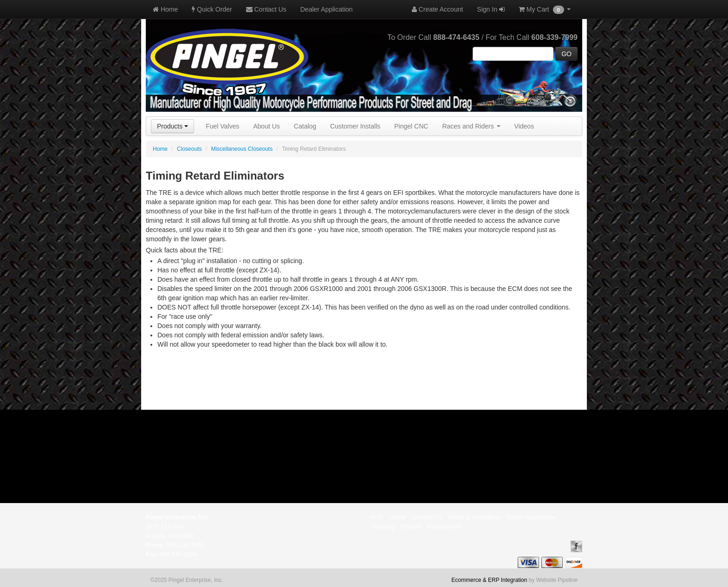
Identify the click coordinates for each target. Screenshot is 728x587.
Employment (444, 526)
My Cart (545, 10)
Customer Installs (355, 126)
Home (165, 9)
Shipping (383, 526)
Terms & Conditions (474, 517)
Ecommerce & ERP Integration (489, 580)
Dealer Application (327, 9)
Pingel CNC (411, 126)
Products (172, 126)
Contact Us (266, 9)
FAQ (377, 517)
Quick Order (212, 9)
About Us (266, 126)
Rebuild (411, 526)
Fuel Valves (222, 126)
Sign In (491, 9)
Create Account (438, 9)
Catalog (305, 126)
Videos (524, 126)
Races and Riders (471, 126)
